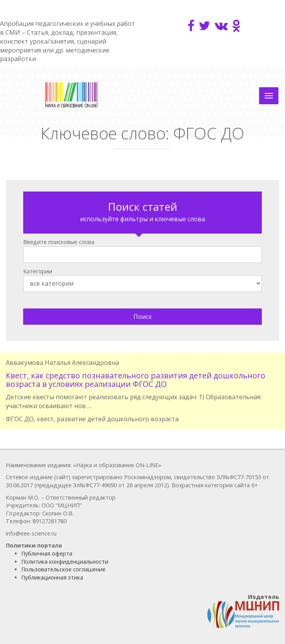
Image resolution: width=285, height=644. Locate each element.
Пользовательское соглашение (63, 569)
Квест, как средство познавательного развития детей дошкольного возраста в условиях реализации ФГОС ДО (136, 380)
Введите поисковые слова (59, 242)
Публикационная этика (52, 577)
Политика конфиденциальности (65, 562)
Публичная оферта (47, 553)
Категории (38, 271)
